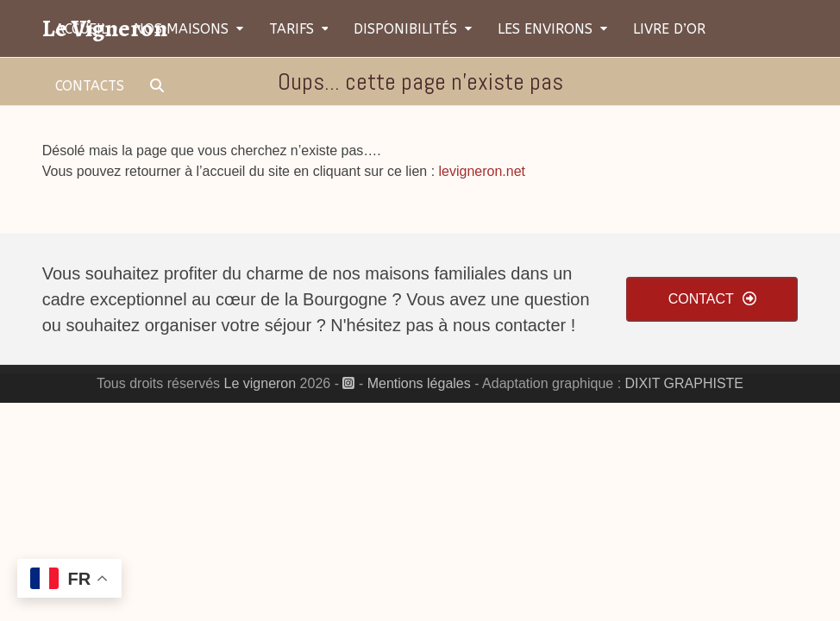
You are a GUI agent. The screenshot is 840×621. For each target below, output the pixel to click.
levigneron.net (483, 171)
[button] (157, 85)
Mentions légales (419, 383)
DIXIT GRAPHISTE (685, 383)
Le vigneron (260, 383)
